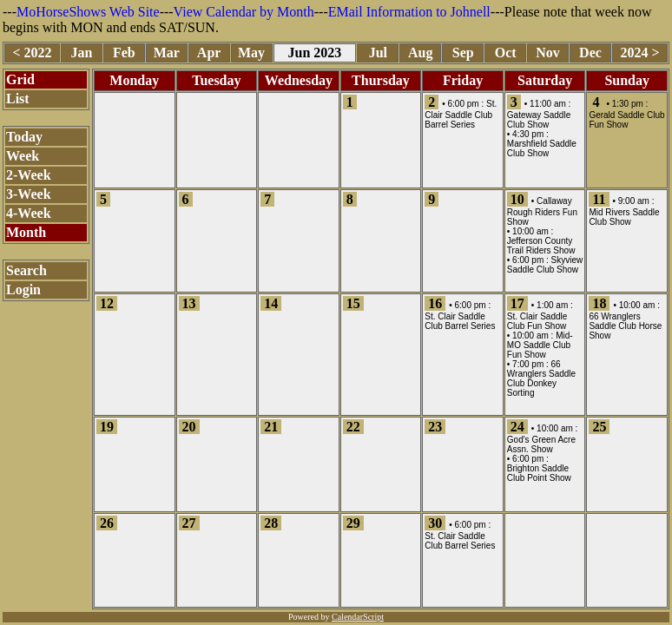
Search (26, 270)
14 (271, 303)
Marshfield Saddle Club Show (542, 148)
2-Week (29, 175)
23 (435, 427)
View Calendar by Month (244, 12)
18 (599, 303)
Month (26, 232)
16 (435, 303)
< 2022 (32, 53)
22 (353, 427)
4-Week (29, 213)
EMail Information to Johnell (409, 12)
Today (24, 137)
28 (271, 523)
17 (517, 303)
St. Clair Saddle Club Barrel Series (461, 114)
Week (23, 156)
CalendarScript (358, 617)
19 (107, 427)
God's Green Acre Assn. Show (541, 444)
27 (189, 523)
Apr (209, 53)
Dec (590, 53)
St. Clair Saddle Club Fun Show (537, 321)
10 (517, 199)
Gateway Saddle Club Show (539, 120)
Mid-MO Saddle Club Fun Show (540, 345)
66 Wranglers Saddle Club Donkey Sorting (541, 378)
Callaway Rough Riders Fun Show (542, 211)
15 (353, 303)
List (18, 99)
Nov (548, 53)
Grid (20, 79)
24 (517, 427)
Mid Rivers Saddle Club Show (624, 217)
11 (599, 199)
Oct (506, 53)
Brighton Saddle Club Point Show (539, 473)
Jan (81, 53)
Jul (378, 53)
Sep (463, 53)
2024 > (639, 53)
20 (189, 427)
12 (107, 303)
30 (435, 523)
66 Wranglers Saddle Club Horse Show (625, 326)
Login (23, 289)
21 (271, 427)
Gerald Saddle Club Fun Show (626, 120)
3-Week (29, 194)
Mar (167, 53)
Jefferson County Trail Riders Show (541, 246)
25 (599, 427)
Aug (420, 53)
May (251, 53)
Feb (124, 53)
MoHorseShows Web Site (88, 12)
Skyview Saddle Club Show (545, 265)
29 (353, 523)
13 (189, 303)
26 (107, 523)
